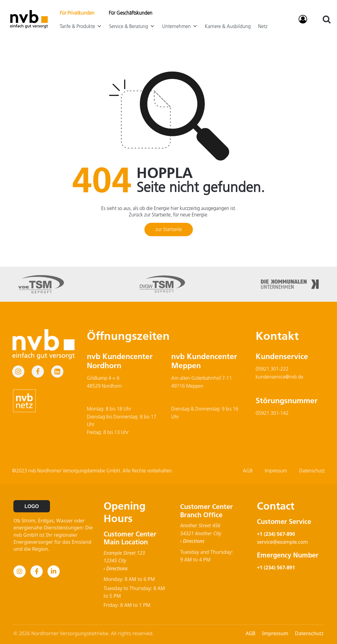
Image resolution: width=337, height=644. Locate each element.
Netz (263, 26)
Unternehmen (180, 26)
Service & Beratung (132, 26)
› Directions (116, 568)
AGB (248, 471)
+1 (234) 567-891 (276, 568)
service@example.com (282, 542)
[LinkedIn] (54, 571)
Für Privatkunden (77, 13)
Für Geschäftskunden (131, 13)
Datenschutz (312, 471)
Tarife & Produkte (81, 26)
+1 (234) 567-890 (276, 534)
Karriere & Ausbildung (228, 26)
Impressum (276, 471)
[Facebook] (37, 571)
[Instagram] (20, 571)
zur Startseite (169, 229)
